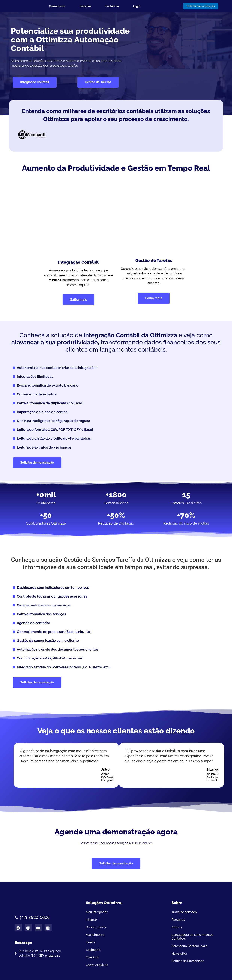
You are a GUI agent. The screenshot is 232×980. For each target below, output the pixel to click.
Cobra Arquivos (97, 965)
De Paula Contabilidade (215, 779)
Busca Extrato (96, 927)
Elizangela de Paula (214, 772)
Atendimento (95, 935)
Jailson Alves (106, 772)
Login (137, 6)
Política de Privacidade (188, 961)
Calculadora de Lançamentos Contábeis (192, 937)
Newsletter (179, 954)
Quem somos (57, 6)
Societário (93, 950)
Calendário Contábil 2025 (189, 946)
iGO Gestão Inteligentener (110, 779)
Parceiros (178, 920)
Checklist (92, 957)
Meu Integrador (97, 912)
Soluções (85, 6)
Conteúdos (112, 6)
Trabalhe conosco (184, 912)
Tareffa (91, 942)
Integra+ (91, 920)
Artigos (177, 927)
